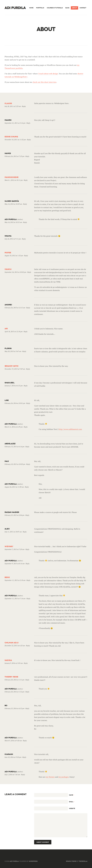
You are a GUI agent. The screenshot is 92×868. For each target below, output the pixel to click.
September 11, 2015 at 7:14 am (15, 598)
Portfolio (40, 8)
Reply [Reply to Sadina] (26, 663)
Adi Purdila (14, 861)
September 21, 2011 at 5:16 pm (15, 123)
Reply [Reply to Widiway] (27, 549)
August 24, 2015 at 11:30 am (14, 487)
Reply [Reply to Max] (28, 464)
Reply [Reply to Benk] (28, 580)
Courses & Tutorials (55, 8)
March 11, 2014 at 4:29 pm (14, 427)
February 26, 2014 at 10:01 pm (15, 403)
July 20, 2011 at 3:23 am (13, 106)
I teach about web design (48, 74)
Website (72, 808)
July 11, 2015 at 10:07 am (13, 532)
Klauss (8, 103)
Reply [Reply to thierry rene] (27, 680)
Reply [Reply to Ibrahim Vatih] (28, 369)
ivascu (8, 269)
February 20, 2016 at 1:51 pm (14, 680)
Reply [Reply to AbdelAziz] (27, 447)
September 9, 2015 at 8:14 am (15, 564)
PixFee (8, 253)
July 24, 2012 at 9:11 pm (13, 239)
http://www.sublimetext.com (70, 429)
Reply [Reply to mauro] (28, 123)
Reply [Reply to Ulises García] (25, 204)
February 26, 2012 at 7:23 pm (14, 156)
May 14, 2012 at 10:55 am (13, 222)
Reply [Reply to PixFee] (26, 256)
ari (6, 329)
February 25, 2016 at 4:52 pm (14, 708)
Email (72, 802)
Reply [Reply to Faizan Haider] (27, 515)
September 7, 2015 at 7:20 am (15, 549)
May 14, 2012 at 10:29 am (13, 204)
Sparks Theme (71, 861)
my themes (50, 777)
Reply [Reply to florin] (24, 351)
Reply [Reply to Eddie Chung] (29, 140)
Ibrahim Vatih (11, 366)
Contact (83, 8)
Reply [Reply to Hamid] (27, 156)
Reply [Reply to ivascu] (29, 272)
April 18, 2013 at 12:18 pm (14, 331)
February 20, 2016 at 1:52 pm (14, 692)
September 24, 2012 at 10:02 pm (15, 272)
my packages (64, 777)
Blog (67, 8)
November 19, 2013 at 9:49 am (15, 369)
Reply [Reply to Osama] (24, 239)
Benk (7, 577)
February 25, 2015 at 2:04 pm (14, 515)
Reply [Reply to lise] (28, 403)
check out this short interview (44, 82)
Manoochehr (12, 177)
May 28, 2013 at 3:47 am (13, 351)
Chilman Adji (12, 643)
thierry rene (11, 677)
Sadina (8, 660)
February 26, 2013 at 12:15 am (15, 308)
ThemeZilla (83, 861)
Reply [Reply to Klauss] (24, 106)
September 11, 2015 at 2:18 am (15, 580)
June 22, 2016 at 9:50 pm (13, 757)
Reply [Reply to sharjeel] (26, 386)
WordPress (33, 861)
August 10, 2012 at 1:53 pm (14, 256)
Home (31, 8)
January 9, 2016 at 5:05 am (14, 663)
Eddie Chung (11, 137)
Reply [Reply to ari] (26, 331)
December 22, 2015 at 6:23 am (15, 646)
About (74, 8)
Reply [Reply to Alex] (25, 532)
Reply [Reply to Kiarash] (24, 757)
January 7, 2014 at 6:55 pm (14, 386)
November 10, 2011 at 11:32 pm (15, 140)
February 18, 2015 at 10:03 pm (15, 464)
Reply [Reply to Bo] (27, 708)
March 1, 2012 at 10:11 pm (14, 180)
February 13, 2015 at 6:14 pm (14, 447)
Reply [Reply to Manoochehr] (26, 180)
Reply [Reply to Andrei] (28, 308)
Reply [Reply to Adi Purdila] (25, 222)
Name (72, 795)
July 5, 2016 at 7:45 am (12, 774)
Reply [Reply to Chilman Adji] (28, 646)
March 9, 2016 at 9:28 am (13, 741)
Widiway (9, 546)
